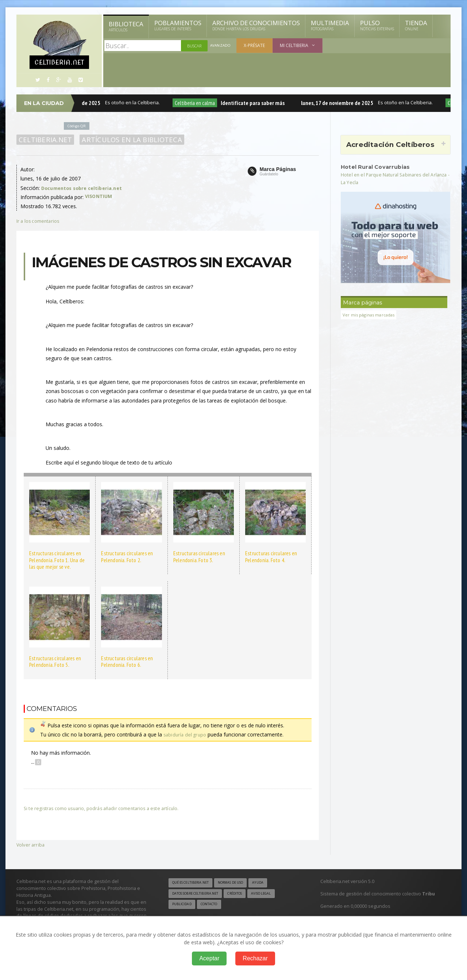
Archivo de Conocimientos (256, 25)
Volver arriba (31, 845)
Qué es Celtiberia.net (194, 883)
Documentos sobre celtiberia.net (85, 188)
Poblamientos (178, 25)
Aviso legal (275, 894)
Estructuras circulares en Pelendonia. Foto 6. (126, 662)
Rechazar (255, 958)
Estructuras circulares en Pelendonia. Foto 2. (126, 557)
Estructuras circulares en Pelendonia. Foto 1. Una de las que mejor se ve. (59, 560)
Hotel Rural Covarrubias (379, 167)
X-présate (256, 45)
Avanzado (221, 46)
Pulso (377, 25)
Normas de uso (240, 883)
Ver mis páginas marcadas (371, 315)
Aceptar (209, 958)
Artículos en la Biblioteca (128, 140)
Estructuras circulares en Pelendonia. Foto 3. (198, 557)
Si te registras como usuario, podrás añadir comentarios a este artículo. (108, 808)
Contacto (213, 906)
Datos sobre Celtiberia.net (200, 894)
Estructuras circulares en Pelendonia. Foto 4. (270, 557)
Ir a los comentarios (40, 221)
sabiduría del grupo (186, 734)
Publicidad (183, 906)
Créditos (245, 894)
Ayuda (271, 883)
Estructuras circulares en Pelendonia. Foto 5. (54, 662)
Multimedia (330, 25)
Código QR (78, 126)
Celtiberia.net (44, 140)
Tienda (416, 25)
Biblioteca (126, 26)
